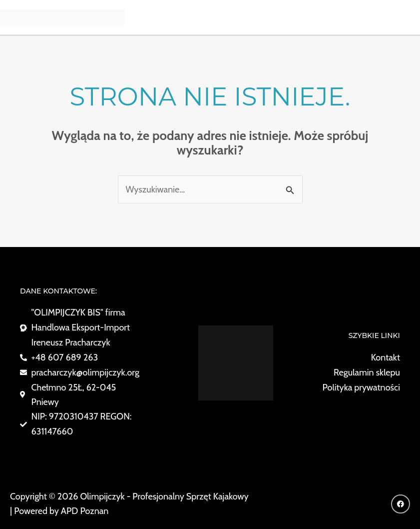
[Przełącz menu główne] (408, 17)
